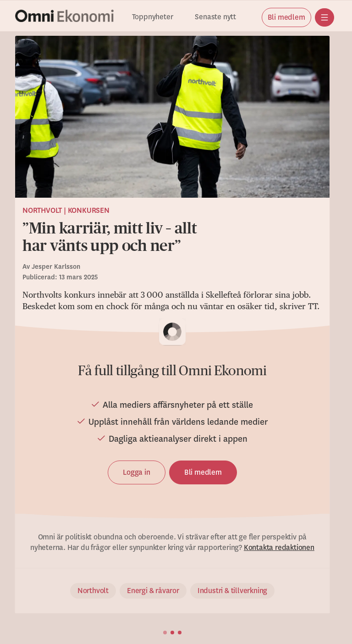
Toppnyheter (153, 17)
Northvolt (93, 591)
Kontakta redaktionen (279, 548)
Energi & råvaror (153, 591)
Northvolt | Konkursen (66, 211)
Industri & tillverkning (232, 591)
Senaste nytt (215, 17)
